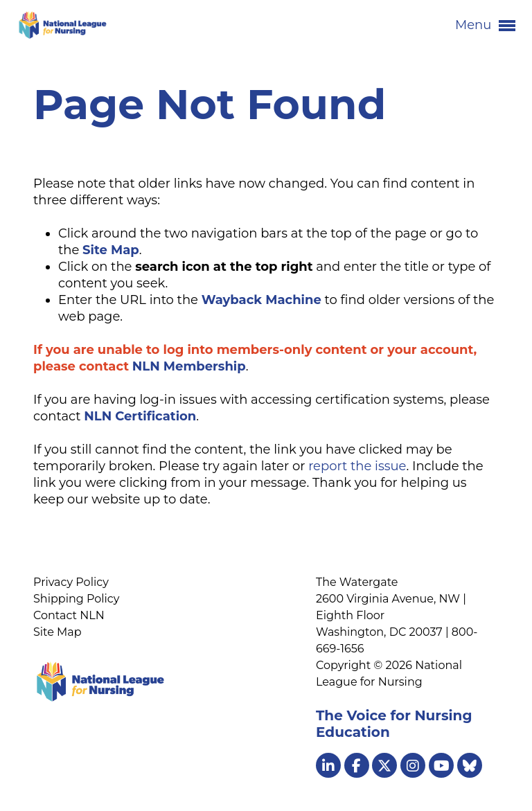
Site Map (57, 632)
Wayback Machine (261, 300)
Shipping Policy (76, 599)
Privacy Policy (71, 582)
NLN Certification (140, 416)
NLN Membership (189, 366)
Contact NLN (69, 615)
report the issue (357, 466)
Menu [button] (485, 26)
